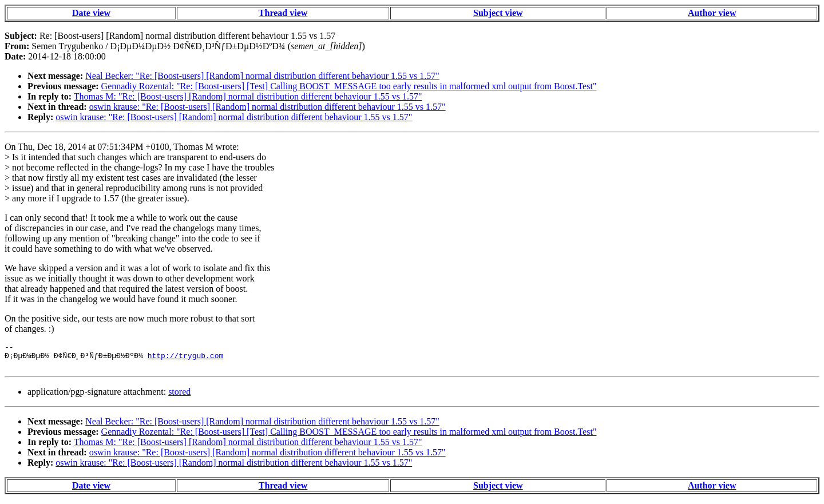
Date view (91, 13)
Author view (712, 13)
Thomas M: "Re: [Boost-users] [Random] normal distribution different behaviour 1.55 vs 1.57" (248, 96)
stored (179, 397)
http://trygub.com (186, 359)
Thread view (283, 13)
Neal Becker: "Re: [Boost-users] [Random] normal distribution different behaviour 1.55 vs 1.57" (262, 76)
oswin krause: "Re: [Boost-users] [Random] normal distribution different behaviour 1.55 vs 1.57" (268, 107)
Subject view (498, 13)
